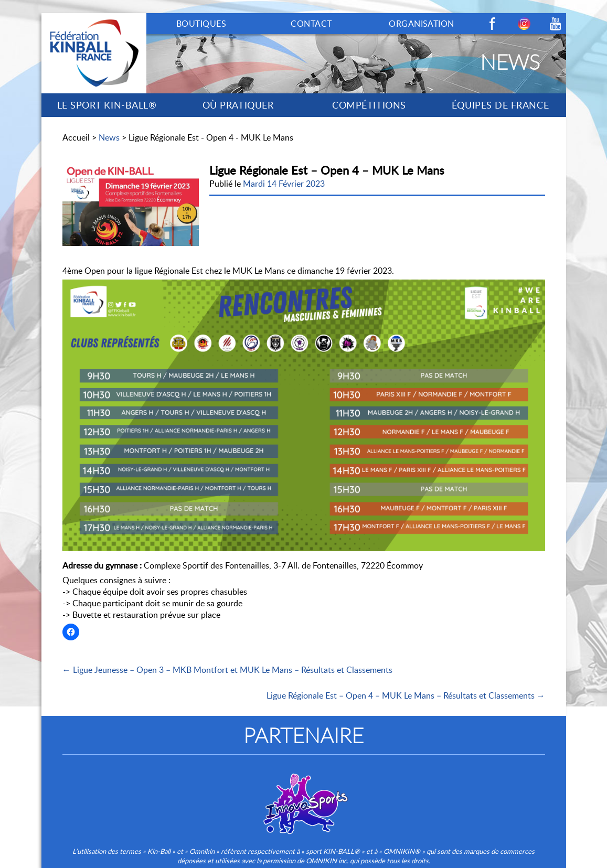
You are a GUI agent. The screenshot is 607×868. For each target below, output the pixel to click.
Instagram (524, 24)
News (109, 137)
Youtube (556, 24)
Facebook (493, 24)
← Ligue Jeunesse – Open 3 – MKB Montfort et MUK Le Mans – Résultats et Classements (227, 670)
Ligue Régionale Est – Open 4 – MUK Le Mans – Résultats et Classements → (406, 695)
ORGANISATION (422, 24)
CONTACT (311, 24)
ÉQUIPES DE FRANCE (500, 105)
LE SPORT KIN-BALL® (107, 105)
